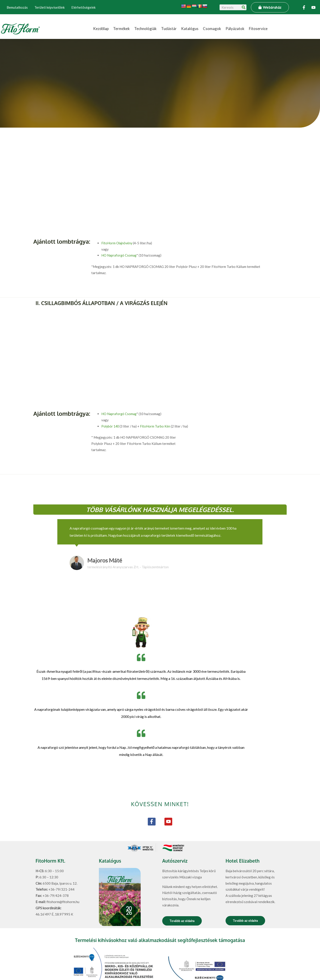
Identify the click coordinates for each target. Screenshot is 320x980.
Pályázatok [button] (235, 29)
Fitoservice (258, 29)
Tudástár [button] (169, 29)
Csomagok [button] (212, 29)
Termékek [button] (121, 29)
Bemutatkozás (17, 7)
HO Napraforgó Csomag (119, 255)
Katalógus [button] (190, 29)
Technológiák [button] (145, 29)
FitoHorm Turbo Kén (156, 397)
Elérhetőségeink (83, 7)
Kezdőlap (101, 29)
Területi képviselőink (50, 7)
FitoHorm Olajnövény (117, 243)
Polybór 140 (111, 397)
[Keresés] (244, 7)
